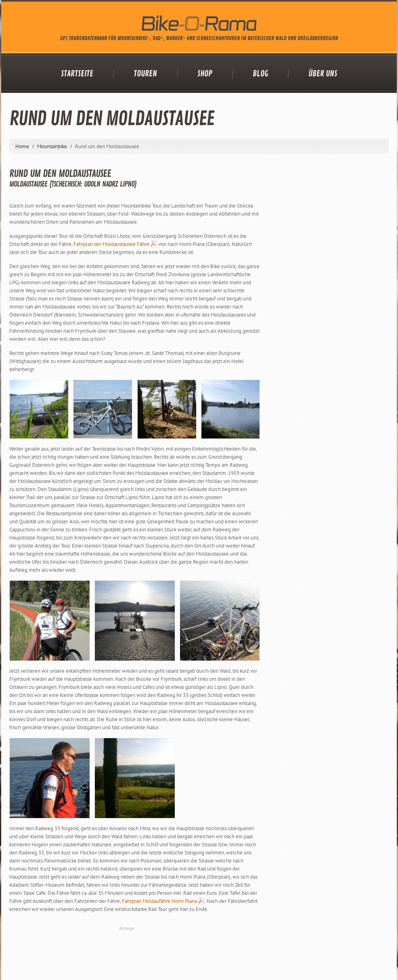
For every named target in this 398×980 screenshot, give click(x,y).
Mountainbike (52, 146)
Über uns (323, 74)
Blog (260, 74)
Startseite (77, 74)
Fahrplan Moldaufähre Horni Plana (159, 901)
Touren (145, 74)
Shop (205, 74)
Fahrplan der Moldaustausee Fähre (111, 244)
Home (22, 146)
